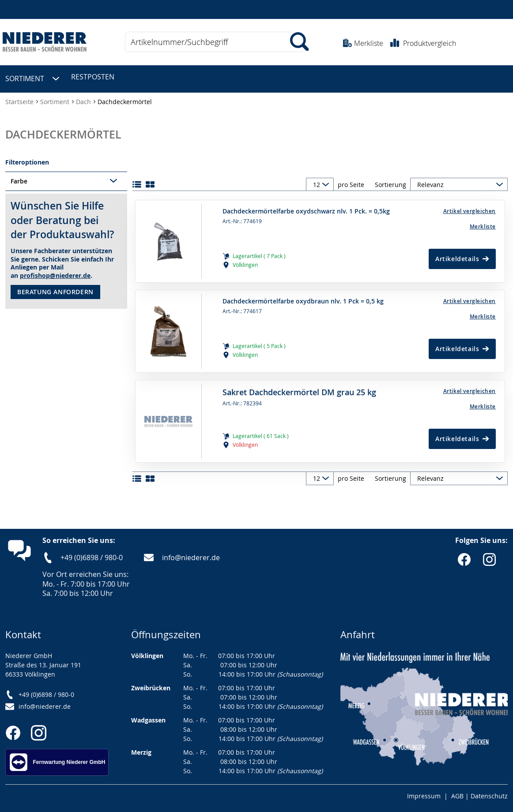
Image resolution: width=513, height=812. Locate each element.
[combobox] (215, 42)
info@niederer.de (191, 554)
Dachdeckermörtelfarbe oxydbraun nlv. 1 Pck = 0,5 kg (303, 297)
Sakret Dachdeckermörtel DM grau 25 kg (299, 388)
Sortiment (56, 98)
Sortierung (390, 181)
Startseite (20, 98)
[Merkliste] (450, 223)
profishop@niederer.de (55, 271)
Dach (84, 98)
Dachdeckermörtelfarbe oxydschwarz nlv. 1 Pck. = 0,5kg (306, 207)
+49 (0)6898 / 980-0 (92, 554)
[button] (450, 207)
